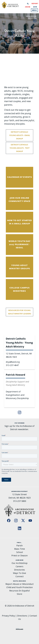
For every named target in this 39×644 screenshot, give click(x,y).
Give (35, 7)
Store (19, 594)
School (20, 552)
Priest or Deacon (20, 555)
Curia (19, 41)
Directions (22, 616)
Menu (34, 10)
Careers (19, 566)
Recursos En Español (19, 591)
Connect (20, 576)
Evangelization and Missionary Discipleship (20, 44)
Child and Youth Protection (20, 587)
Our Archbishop (20, 563)
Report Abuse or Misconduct (20, 584)
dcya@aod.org (31, 16)
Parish (20, 546)
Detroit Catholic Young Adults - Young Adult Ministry (19, 343)
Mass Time (20, 549)
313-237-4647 (12, 365)
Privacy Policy (8, 616)
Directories (19, 570)
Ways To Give (19, 573)
